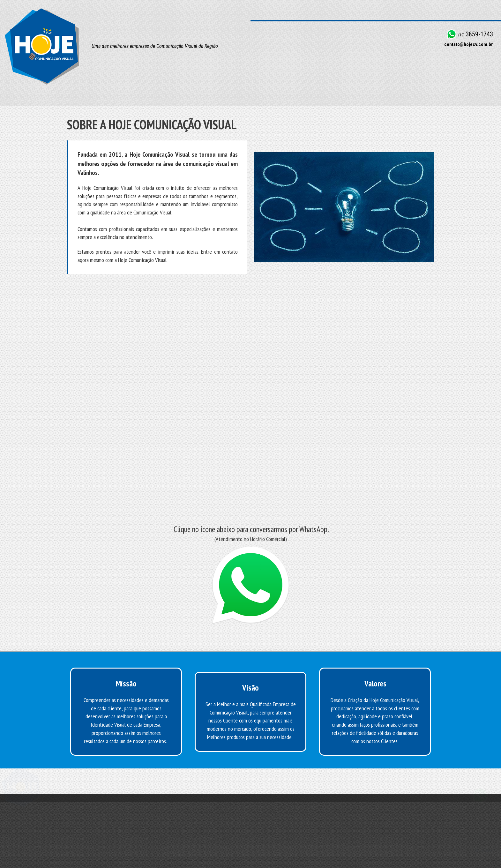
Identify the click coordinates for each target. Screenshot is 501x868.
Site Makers (484, 856)
